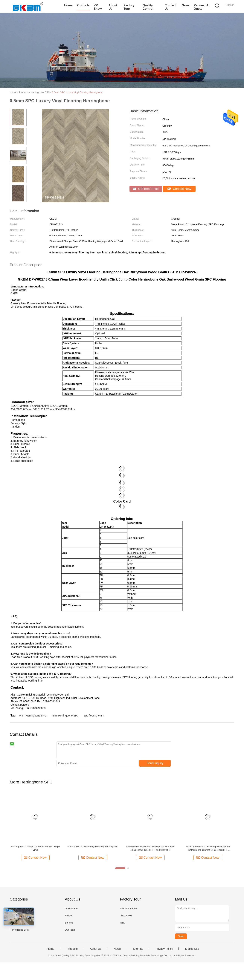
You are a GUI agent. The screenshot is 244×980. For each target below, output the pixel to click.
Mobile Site (192, 949)
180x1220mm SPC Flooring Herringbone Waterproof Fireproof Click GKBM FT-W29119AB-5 (208, 848)
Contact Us (170, 7)
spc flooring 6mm (94, 716)
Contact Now (179, 189)
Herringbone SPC (19, 930)
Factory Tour (129, 7)
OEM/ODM (126, 916)
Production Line (128, 908)
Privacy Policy (164, 949)
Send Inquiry (155, 763)
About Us (113, 7)
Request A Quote (201, 7)
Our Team (70, 930)
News (186, 5)
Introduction (71, 908)
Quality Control (148, 7)
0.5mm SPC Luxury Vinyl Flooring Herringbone (77, 92)
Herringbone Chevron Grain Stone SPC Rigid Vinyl (35, 848)
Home (68, 5)
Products (83, 5)
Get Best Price (146, 189)
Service (69, 923)
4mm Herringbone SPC (65, 716)
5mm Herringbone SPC (33, 716)
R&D (122, 923)
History (68, 916)
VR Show (98, 7)
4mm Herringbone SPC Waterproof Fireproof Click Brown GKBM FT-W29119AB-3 (150, 848)
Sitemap (138, 949)
